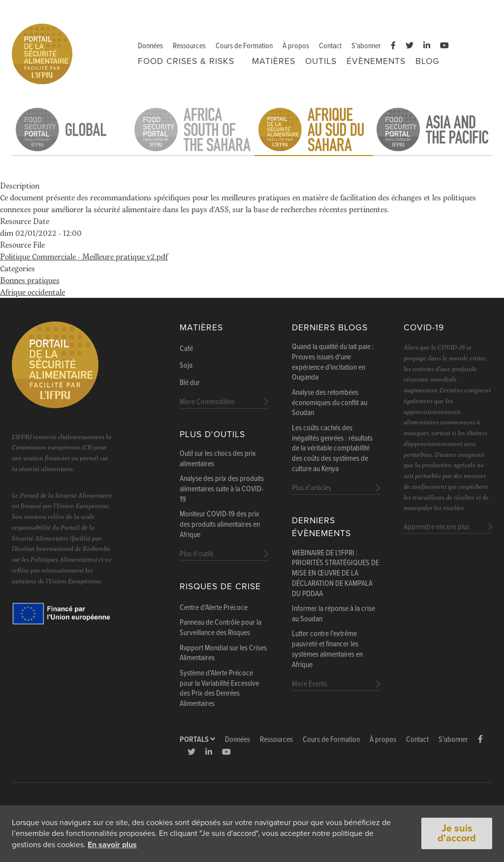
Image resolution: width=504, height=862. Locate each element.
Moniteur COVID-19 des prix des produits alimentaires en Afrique (220, 525)
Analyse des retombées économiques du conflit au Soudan (330, 403)
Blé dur (190, 383)
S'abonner (366, 46)
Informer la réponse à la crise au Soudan (333, 614)
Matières (274, 61)
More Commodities (207, 402)
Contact (330, 46)
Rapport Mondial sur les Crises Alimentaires (223, 654)
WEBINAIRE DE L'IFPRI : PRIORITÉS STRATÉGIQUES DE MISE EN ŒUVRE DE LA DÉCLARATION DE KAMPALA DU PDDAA (335, 574)
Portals (197, 740)
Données (150, 46)
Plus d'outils (212, 434)
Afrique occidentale (32, 292)
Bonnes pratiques (30, 280)
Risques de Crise (220, 587)
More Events (310, 684)
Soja (186, 366)
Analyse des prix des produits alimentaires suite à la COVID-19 (222, 489)
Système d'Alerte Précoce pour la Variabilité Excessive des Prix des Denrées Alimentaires (219, 689)
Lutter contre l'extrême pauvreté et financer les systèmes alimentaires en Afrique (327, 649)
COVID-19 (424, 328)
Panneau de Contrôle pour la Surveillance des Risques (220, 628)
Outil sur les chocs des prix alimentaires (218, 459)
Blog (427, 61)
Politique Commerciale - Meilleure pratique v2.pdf (84, 256)
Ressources (189, 46)
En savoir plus (112, 845)
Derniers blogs (330, 328)
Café (186, 349)
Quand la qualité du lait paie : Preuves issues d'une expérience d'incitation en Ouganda (333, 362)
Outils (321, 61)
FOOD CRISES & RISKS (186, 61)
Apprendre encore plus (437, 527)
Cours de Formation (244, 46)
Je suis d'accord (457, 834)
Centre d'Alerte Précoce (214, 608)
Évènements (376, 61)
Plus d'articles (312, 488)
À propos (296, 46)
